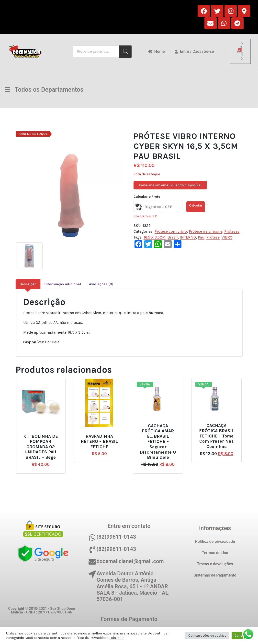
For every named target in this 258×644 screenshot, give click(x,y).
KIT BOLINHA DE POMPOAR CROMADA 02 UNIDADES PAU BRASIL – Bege (41, 447)
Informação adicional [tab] (63, 284)
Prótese (213, 237)
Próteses (232, 231)
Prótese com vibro (171, 231)
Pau (201, 237)
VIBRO (227, 237)
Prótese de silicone (206, 231)
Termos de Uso (215, 553)
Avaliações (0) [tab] (101, 284)
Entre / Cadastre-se (194, 51)
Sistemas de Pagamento (215, 575)
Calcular (196, 205)
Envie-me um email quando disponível (170, 185)
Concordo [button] (242, 636)
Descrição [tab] (28, 284)
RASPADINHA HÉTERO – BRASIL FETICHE (99, 442)
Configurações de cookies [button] (207, 636)
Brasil (173, 237)
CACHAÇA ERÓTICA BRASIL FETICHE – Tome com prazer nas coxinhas (217, 436)
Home (156, 51)
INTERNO (188, 237)
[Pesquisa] (125, 52)
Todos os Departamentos (45, 90)
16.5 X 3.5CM (155, 237)
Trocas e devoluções (215, 564)
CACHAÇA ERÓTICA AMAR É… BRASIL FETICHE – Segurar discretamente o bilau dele (158, 442)
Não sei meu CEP (145, 216)
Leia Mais (117, 638)
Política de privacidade (215, 541)
